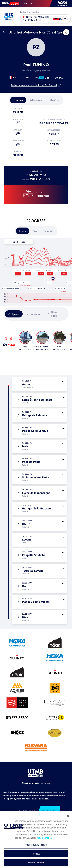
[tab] (18, 100)
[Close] (68, 826)
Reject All (36, 864)
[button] (66, 32)
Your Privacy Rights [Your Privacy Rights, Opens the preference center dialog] (36, 855)
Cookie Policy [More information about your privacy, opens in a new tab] (44, 848)
